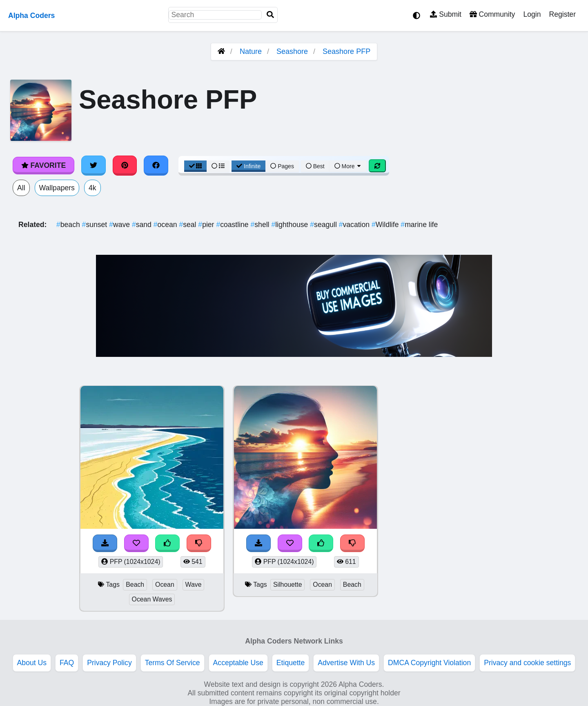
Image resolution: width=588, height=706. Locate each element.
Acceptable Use (238, 663)
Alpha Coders (31, 16)
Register (562, 14)
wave (120, 225)
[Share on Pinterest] (125, 165)
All (21, 188)
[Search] (270, 15)
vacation (355, 225)
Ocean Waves (152, 599)
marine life (419, 225)
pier (207, 225)
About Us (32, 663)
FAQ (67, 663)
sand (143, 225)
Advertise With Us (346, 663)
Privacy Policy (109, 663)
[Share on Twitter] (94, 165)
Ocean (165, 585)
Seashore (292, 51)
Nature (251, 51)
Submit (446, 14)
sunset (96, 225)
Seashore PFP (346, 51)
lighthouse (291, 225)
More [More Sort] (348, 166)
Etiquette (291, 663)
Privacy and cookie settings (527, 663)
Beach (135, 585)
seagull (324, 225)
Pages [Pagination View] (282, 166)
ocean (166, 225)
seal (188, 225)
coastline (233, 225)
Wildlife (386, 225)
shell (261, 225)
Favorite (43, 165)
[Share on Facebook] (156, 165)
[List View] (218, 166)
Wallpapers (57, 188)
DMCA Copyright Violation (429, 663)
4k (92, 188)
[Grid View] (196, 166)
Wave (194, 585)
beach (69, 225)
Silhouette (287, 585)
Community (492, 14)
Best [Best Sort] (315, 166)
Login (532, 14)
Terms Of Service (173, 663)
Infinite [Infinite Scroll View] (248, 166)
